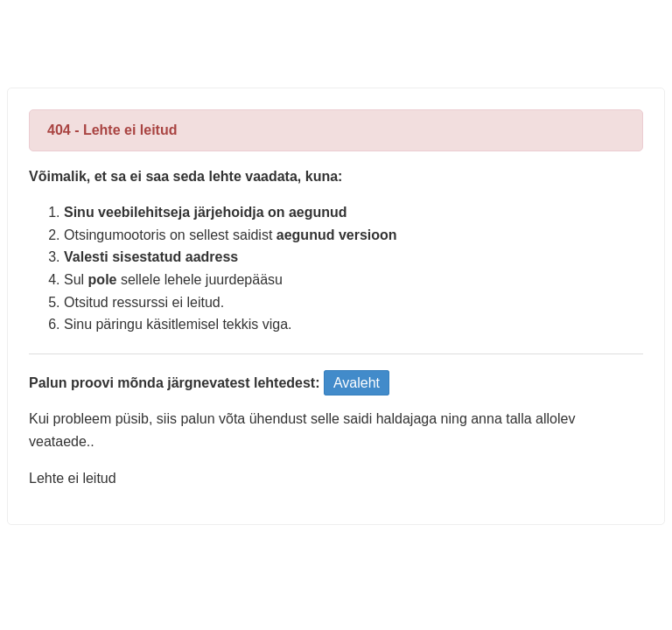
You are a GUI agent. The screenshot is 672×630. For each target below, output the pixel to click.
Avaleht (357, 383)
